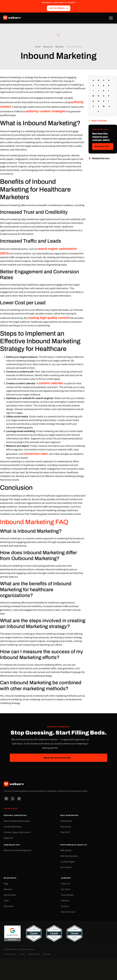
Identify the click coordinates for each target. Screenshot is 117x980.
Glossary (59, 47)
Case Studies (67, 895)
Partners (65, 901)
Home (38, 47)
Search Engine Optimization (17, 821)
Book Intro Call (68, 912)
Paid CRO (65, 832)
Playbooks (9, 906)
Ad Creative (66, 867)
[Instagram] (13, 799)
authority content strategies (46, 111)
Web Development (69, 856)
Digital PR (8, 838)
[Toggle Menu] (111, 18)
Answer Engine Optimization (17, 832)
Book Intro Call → (103, 146)
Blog (6, 884)
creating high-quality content (48, 318)
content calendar (51, 383)
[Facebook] (19, 799)
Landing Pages (67, 862)
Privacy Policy (10, 954)
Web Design (66, 850)
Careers (65, 906)
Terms (22, 954)
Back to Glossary (98, 121)
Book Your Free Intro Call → (58, 758)
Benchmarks (10, 895)
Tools (6, 901)
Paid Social (66, 827)
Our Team (66, 889)
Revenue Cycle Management (18, 850)
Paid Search (66, 821)
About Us (65, 884)
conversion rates (36, 454)
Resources (48, 47)
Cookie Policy (34, 954)
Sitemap (47, 954)
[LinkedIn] (6, 799)
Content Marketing (12, 827)
